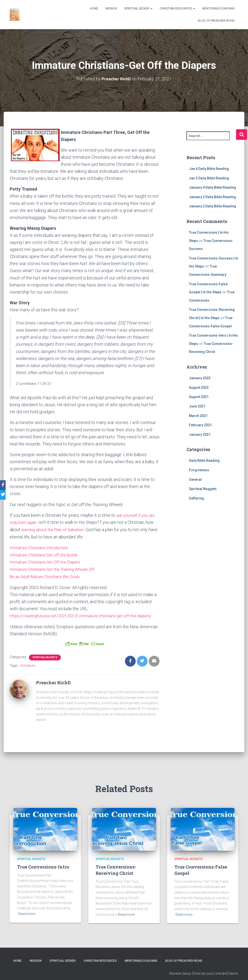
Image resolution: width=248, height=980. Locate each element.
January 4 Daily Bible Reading (213, 187)
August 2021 (199, 397)
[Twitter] (5, 495)
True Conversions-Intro (43, 872)
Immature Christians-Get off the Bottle (45, 554)
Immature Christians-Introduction (41, 547)
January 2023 (200, 378)
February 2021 (200, 425)
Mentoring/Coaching (218, 9)
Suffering (196, 498)
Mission (111, 9)
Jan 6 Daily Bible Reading (209, 168)
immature (28, 671)
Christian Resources (177, 9)
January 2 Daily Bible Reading (213, 206)
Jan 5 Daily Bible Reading (209, 178)
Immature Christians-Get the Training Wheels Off (55, 568)
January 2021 (200, 434)
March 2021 (198, 416)
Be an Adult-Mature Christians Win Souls (47, 575)
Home (94, 9)
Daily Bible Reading (204, 461)
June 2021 (197, 406)
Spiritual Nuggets (45, 663)
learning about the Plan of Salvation (54, 529)
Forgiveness (199, 470)
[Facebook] (5, 485)
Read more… (28, 919)
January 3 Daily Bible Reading (213, 197)
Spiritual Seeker (138, 9)
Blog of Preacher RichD (216, 21)
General (195, 479)
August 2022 (199, 387)
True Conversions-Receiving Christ (116, 875)
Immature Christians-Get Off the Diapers (47, 561)
